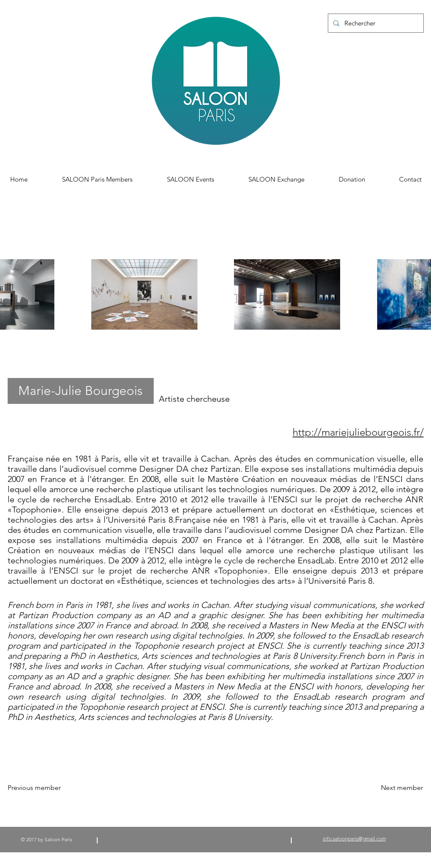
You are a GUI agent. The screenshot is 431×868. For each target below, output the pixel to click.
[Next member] (402, 788)
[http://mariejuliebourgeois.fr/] (329, 432)
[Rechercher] (375, 23)
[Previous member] (41, 788)
